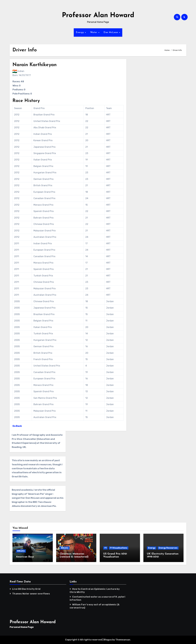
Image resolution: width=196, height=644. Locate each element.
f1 (105, 548)
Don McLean (111, 32)
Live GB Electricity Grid (26, 589)
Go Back (17, 426)
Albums (21, 551)
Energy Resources (168, 548)
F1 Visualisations (119, 548)
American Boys (25, 557)
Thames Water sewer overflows (31, 594)
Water (94, 32)
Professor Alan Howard (98, 16)
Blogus (108, 640)
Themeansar (123, 640)
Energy (80, 32)
